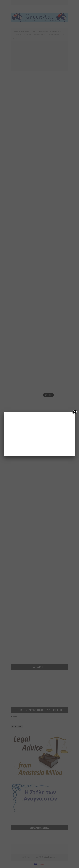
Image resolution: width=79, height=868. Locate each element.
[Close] (75, 412)
